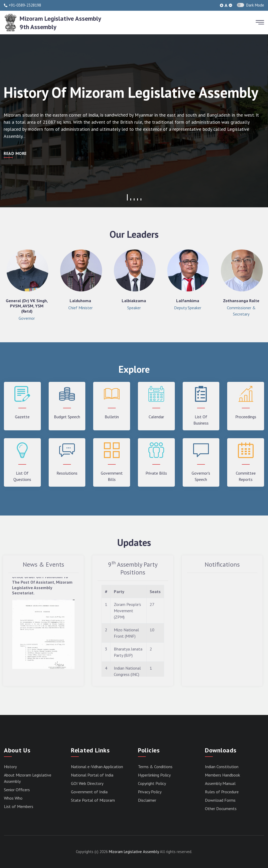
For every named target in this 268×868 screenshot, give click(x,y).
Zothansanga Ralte (241, 301)
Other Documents (221, 809)
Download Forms (220, 800)
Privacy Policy (150, 792)
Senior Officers (17, 790)
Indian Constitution (222, 767)
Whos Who (13, 798)
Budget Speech (67, 417)
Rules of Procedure (222, 792)
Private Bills (156, 473)
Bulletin (112, 417)
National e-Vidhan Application (97, 767)
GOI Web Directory (87, 783)
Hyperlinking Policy (154, 775)
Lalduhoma (80, 301)
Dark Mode (255, 5)
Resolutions (67, 473)
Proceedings (246, 417)
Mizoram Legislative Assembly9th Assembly (60, 23)
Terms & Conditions (155, 767)
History (10, 767)
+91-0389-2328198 (23, 6)
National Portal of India (92, 775)
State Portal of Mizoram (93, 800)
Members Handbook (222, 775)
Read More (15, 153)
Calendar (156, 417)
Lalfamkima (188, 301)
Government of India (89, 792)
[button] (127, 197)
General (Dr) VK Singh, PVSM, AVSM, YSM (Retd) (27, 306)
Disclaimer (147, 800)
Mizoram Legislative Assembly (134, 852)
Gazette (22, 417)
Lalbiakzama (134, 301)
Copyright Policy (152, 783)
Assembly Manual (220, 783)
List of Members (19, 806)
